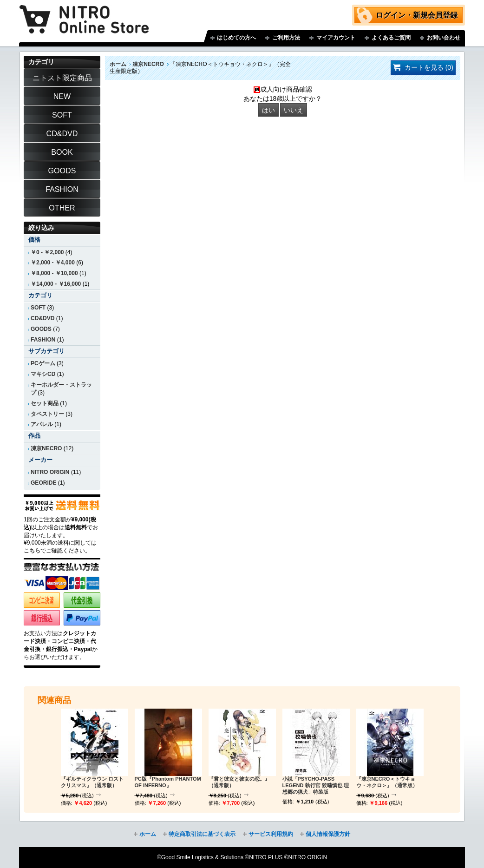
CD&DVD (43, 318)
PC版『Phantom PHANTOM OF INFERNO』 (168, 782)
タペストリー (47, 414)
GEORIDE (44, 483)
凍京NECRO (148, 64)
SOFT (38, 308)
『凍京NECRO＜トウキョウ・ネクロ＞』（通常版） (387, 782)
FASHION (43, 340)
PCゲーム (43, 363)
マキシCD (43, 374)
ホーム (118, 64)
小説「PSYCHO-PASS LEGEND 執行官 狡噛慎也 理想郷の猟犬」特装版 (316, 785)
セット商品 (45, 403)
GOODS (41, 329)
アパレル (42, 424)
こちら (32, 551)
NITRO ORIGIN (50, 472)
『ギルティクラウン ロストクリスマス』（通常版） (92, 782)
